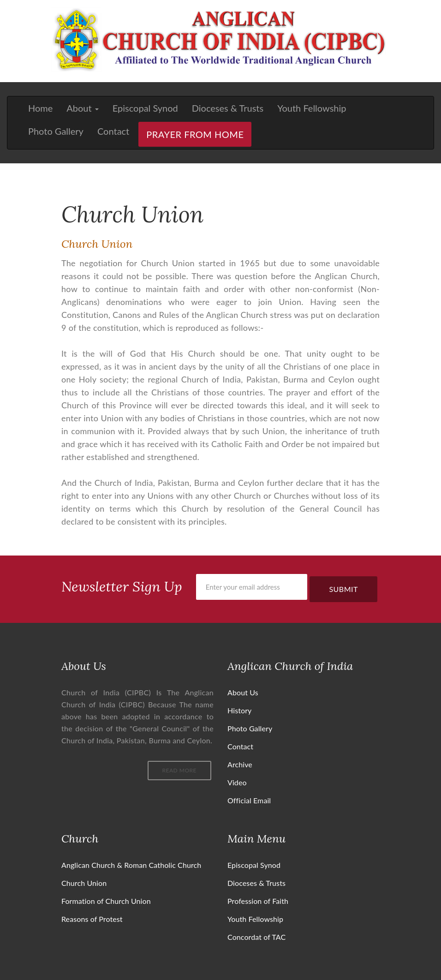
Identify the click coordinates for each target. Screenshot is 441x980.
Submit (343, 589)
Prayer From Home (195, 134)
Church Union (84, 883)
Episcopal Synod (145, 108)
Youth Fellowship (312, 108)
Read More (179, 770)
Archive (240, 764)
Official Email (249, 800)
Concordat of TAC (256, 937)
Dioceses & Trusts (228, 108)
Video (237, 782)
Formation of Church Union (106, 901)
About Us (243, 692)
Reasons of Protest (92, 919)
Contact (113, 131)
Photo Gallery (56, 131)
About (82, 108)
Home (40, 108)
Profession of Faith (258, 901)
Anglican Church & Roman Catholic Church (131, 865)
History (239, 710)
